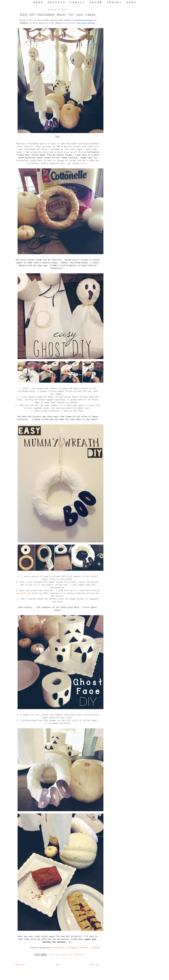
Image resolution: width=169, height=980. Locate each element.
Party (71, 955)
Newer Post (20, 965)
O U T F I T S (56, 3)
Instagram (72, 948)
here (83, 164)
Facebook (96, 948)
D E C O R (95, 3)
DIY (57, 955)
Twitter (84, 948)
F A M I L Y (77, 3)
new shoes (21, 593)
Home (58, 965)
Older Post (95, 965)
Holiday (64, 955)
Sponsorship (79, 955)
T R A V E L (114, 3)
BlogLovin (59, 948)
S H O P (131, 3)
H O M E (38, 3)
